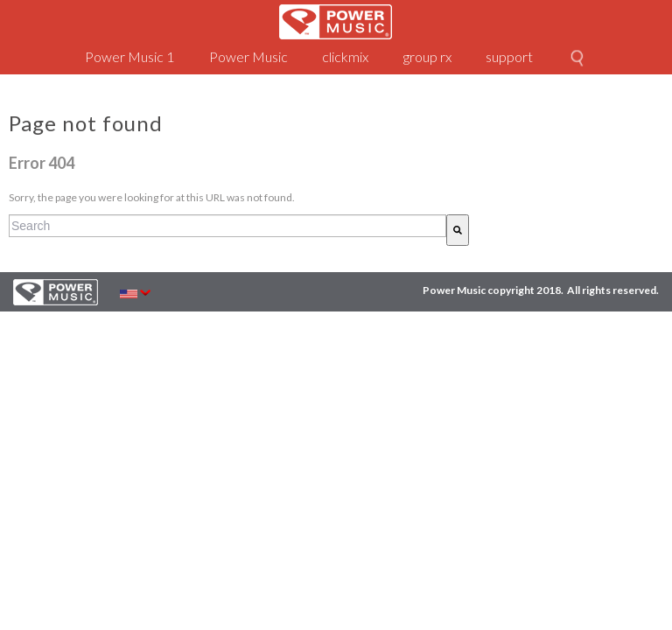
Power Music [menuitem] (248, 56)
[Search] (458, 230)
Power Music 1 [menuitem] (129, 56)
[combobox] (227, 226)
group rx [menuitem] (427, 56)
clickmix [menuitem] (345, 56)
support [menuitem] (509, 56)
